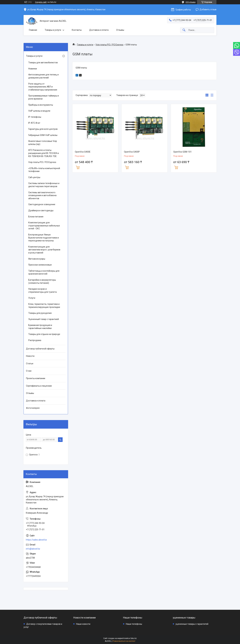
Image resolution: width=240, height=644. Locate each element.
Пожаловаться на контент (124, 641)
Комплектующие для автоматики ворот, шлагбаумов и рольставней (44, 250)
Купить (78, 167)
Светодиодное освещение (42, 204)
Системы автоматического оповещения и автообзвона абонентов (42, 195)
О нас (29, 371)
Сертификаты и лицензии (39, 386)
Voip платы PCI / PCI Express (109, 45)
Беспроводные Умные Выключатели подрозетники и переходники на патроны (44, 238)
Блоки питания (36, 217)
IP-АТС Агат (34, 123)
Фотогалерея (33, 408)
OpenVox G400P (132, 152)
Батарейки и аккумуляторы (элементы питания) (42, 281)
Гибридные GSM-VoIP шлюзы (43, 135)
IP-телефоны (35, 117)
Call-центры (34, 177)
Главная (33, 30)
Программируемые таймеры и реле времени (44, 97)
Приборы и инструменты (41, 105)
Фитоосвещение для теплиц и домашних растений (43, 76)
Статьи (30, 364)
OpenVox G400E (83, 152)
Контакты (77, 30)
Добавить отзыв (208, 9)
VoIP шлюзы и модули (39, 111)
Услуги (32, 298)
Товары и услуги (53, 30)
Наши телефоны (134, 624)
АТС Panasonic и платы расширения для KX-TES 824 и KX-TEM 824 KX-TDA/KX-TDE (44, 153)
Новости (30, 356)
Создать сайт (41, 2)
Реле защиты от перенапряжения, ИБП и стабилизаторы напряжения (43, 87)
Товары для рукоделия (40, 313)
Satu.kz (134, 638)
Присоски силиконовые (40, 265)
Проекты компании (36, 378)
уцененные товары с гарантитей (192, 624)
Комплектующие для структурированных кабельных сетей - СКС (44, 226)
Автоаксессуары (37, 259)
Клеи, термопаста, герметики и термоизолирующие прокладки (44, 306)
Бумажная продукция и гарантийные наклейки (40, 327)
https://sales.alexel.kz (36, 540)
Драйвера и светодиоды (41, 210)
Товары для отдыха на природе (44, 334)
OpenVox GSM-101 (182, 152)
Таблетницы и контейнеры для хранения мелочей (44, 272)
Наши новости (83, 624)
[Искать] (184, 30)
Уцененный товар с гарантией (44, 319)
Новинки (33, 69)
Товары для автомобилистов (43, 63)
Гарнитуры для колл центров (43, 129)
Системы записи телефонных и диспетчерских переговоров (44, 185)
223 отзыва (190, 2)
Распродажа (35, 340)
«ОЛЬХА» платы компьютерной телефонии (44, 170)
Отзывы (120, 30)
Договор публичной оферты (40, 349)
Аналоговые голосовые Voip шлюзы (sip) (43, 143)
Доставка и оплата (99, 30)
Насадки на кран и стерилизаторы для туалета (42, 290)
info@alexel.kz (33, 549)
